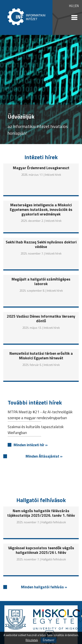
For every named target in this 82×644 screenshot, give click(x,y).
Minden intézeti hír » (31, 445)
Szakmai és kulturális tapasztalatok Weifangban (36, 430)
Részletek (32, 640)
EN (77, 6)
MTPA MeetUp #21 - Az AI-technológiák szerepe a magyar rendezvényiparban (40, 415)
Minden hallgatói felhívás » (44, 587)
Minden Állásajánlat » (44, 456)
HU (71, 6)
